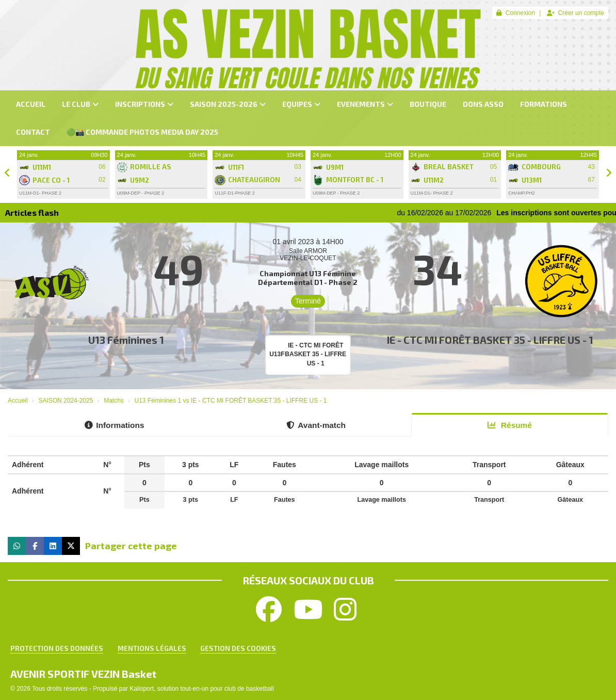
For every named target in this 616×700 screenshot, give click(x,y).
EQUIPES (301, 104)
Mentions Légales (152, 648)
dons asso (483, 104)
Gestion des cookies (238, 648)
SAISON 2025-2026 (228, 104)
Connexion (516, 13)
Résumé (510, 425)
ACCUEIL (31, 104)
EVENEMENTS (365, 104)
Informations (114, 425)
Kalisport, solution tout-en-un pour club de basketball (202, 689)
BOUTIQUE (428, 104)
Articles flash (32, 212)
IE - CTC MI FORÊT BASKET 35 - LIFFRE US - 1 (490, 340)
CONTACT (33, 132)
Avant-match (316, 425)
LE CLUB (80, 104)
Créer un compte (576, 13)
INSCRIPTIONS (144, 104)
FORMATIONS (544, 104)
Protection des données (57, 648)
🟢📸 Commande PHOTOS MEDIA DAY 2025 (142, 132)
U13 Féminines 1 (126, 340)
